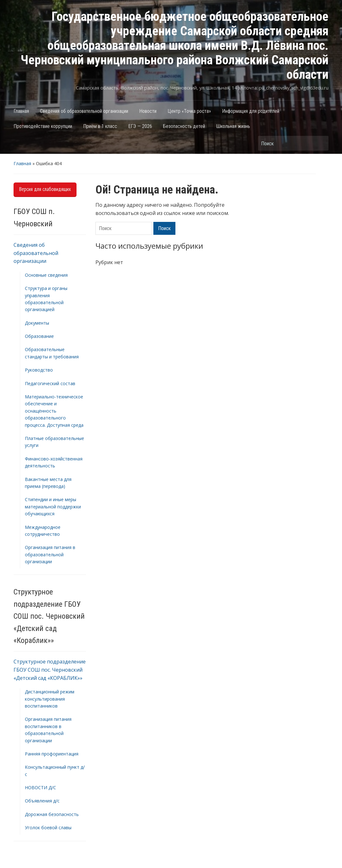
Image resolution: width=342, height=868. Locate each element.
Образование (39, 336)
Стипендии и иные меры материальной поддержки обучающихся (53, 506)
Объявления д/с (42, 801)
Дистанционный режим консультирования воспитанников (50, 699)
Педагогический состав (50, 383)
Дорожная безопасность (52, 814)
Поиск (321, 143)
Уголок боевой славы (48, 827)
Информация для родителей (251, 111)
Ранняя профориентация (52, 754)
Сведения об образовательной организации (84, 111)
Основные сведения (46, 275)
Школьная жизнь (233, 126)
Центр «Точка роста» (189, 111)
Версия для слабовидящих (45, 189)
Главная (21, 111)
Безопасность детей (184, 126)
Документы (37, 323)
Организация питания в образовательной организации (50, 554)
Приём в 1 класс (100, 126)
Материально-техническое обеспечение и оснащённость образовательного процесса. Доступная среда (54, 411)
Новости (148, 111)
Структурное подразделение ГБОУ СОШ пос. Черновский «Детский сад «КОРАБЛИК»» (50, 670)
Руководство (39, 370)
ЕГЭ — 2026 (140, 126)
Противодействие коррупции (43, 126)
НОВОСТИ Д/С (40, 787)
